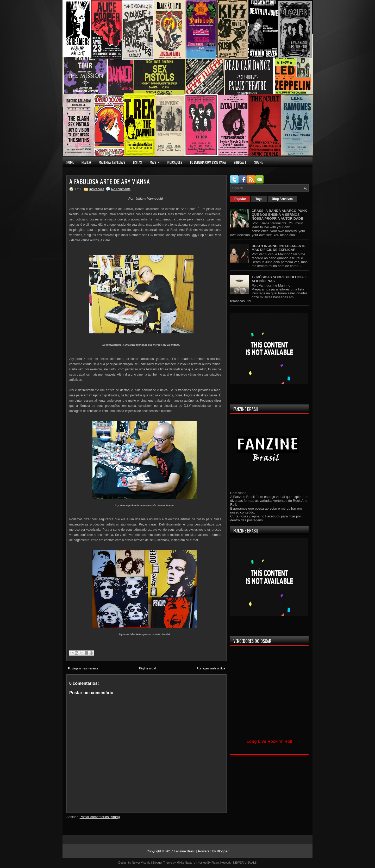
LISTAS (137, 162)
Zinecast (240, 162)
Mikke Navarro (186, 863)
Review (86, 162)
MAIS (156, 161)
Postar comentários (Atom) (100, 817)
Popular (240, 199)
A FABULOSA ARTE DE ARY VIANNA (110, 181)
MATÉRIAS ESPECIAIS (112, 162)
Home (70, 162)
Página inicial (147, 668)
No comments (121, 189)
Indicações (97, 189)
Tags (259, 199)
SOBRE (258, 162)
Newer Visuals (141, 863)
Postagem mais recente (83, 668)
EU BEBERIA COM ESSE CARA (208, 162)
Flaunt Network (221, 863)
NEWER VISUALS (245, 863)
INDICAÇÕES (175, 162)
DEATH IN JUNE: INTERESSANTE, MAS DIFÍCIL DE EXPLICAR (279, 248)
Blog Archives (282, 199)
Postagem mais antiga (211, 668)
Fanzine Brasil (184, 851)
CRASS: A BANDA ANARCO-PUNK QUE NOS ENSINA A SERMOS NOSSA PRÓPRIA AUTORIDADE (279, 215)
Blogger (223, 851)
